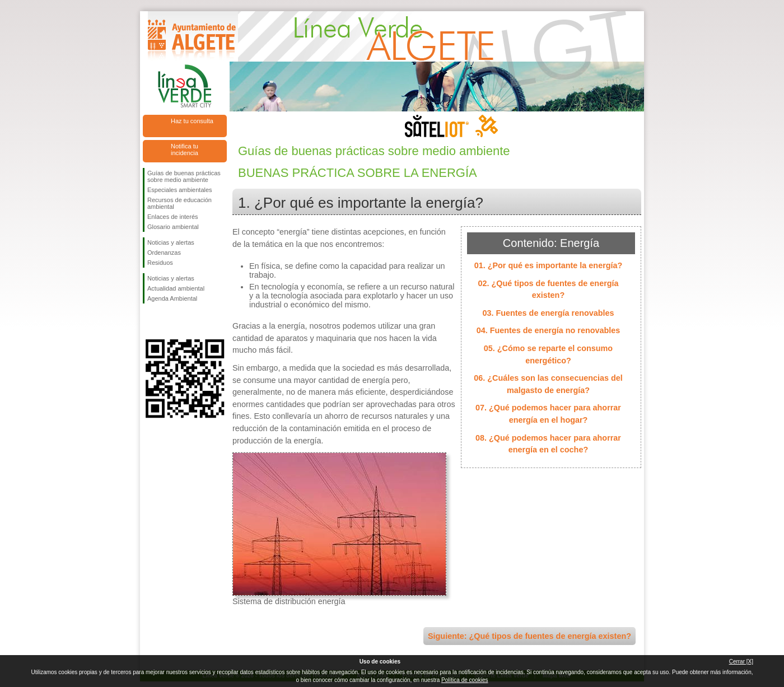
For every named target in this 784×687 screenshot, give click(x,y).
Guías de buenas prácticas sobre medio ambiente (184, 176)
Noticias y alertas (171, 242)
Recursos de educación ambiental (179, 203)
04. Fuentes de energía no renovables (549, 330)
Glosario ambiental (173, 227)
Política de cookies (465, 680)
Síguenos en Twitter (168, 321)
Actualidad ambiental (176, 288)
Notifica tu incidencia (185, 149)
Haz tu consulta (192, 121)
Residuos (160, 263)
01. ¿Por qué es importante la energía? (549, 265)
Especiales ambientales (180, 190)
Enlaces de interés (173, 217)
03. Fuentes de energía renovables (548, 313)
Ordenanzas (164, 253)
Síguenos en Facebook (150, 321)
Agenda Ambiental (172, 298)
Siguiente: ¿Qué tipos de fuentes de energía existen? (529, 636)
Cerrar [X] (741, 662)
